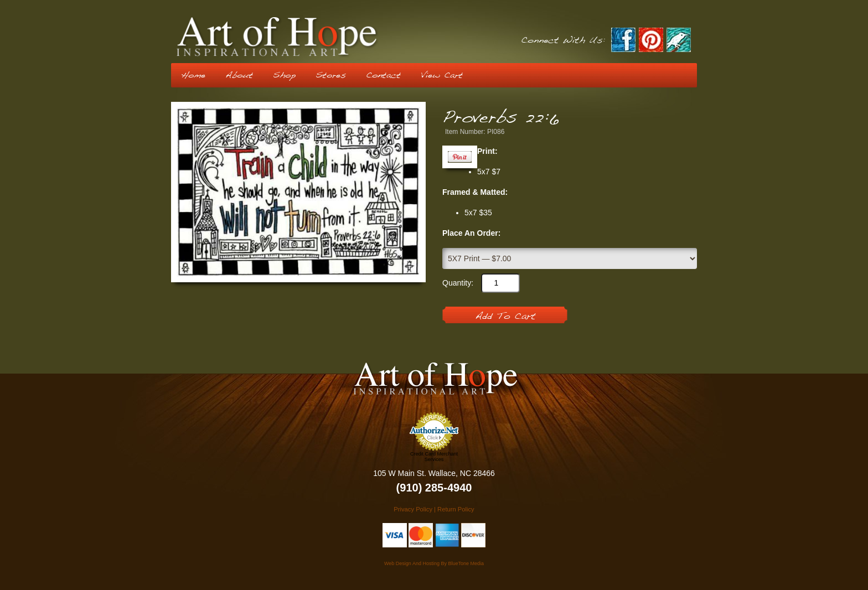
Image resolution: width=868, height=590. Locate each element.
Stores (331, 75)
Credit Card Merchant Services (434, 457)
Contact (383, 75)
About (239, 75)
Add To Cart (505, 317)
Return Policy (456, 509)
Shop (284, 75)
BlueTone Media (466, 563)
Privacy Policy (413, 509)
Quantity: (458, 283)
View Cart (442, 75)
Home (193, 75)
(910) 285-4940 (434, 488)
